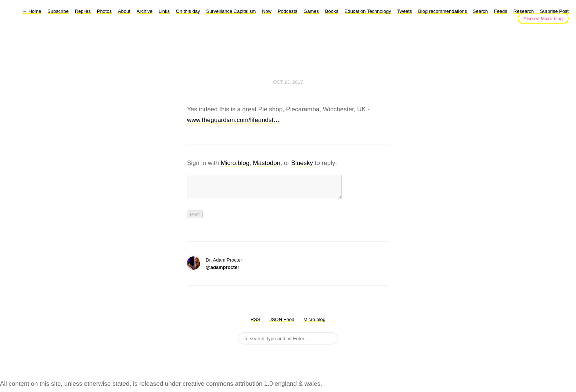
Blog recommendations (443, 11)
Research (524, 11)
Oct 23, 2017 (288, 82)
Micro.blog (235, 163)
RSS (255, 324)
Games (311, 11)
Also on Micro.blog (543, 19)
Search (480, 11)
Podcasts (287, 11)
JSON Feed (282, 324)
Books (332, 11)
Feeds (501, 11)
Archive (145, 11)
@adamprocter (222, 272)
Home (32, 11)
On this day (188, 11)
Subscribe (58, 11)
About (124, 11)
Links (164, 11)
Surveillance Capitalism (231, 11)
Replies (83, 11)
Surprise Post (554, 11)
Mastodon (267, 163)
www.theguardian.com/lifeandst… (233, 120)
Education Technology (369, 11)
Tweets (404, 11)
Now (267, 11)
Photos (104, 11)
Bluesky (302, 163)
